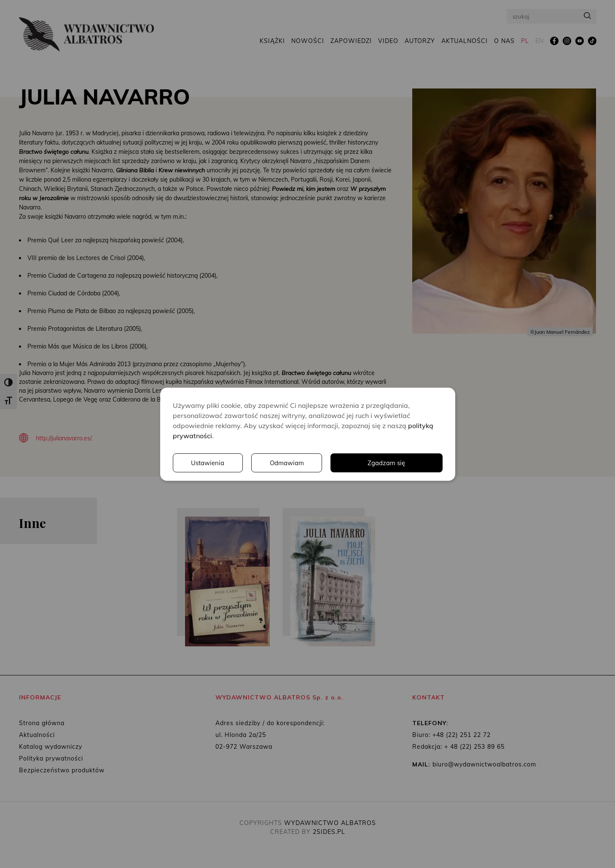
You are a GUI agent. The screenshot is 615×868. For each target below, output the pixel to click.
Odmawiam (406, 463)
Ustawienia (326, 463)
